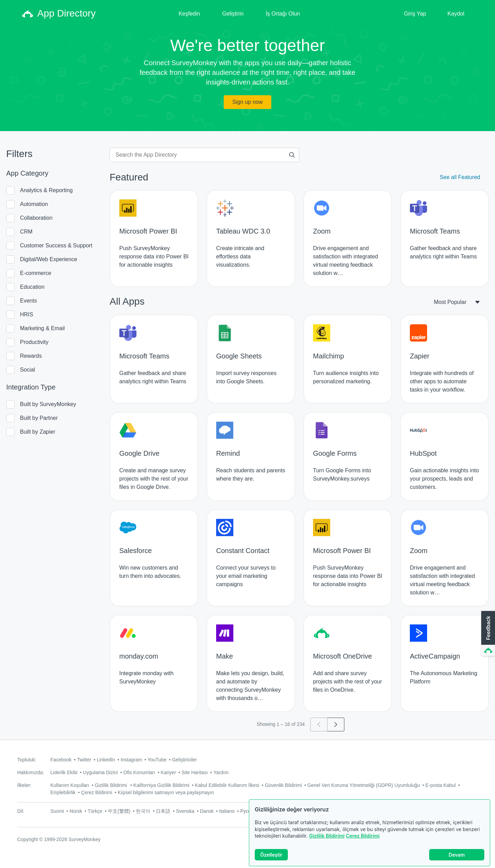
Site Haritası (195, 772)
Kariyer (168, 772)
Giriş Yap (415, 14)
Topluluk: (27, 760)
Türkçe (95, 811)
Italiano (227, 811)
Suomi (57, 811)
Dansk (207, 811)
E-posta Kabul (441, 785)
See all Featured (460, 177)
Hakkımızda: (31, 772)
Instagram (131, 760)
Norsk (76, 811)
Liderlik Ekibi (64, 772)
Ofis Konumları (139, 772)
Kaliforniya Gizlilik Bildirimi (161, 785)
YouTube (157, 760)
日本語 (163, 811)
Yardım (221, 772)
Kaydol (456, 14)
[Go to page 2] (336, 724)
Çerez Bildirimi (363, 836)
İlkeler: (24, 785)
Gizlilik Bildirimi (327, 836)
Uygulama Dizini (100, 772)
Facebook (61, 760)
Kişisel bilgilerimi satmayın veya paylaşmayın (166, 792)
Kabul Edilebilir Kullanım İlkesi (227, 785)
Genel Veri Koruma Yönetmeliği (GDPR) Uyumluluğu (364, 785)
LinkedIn (106, 760)
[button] (487, 634)
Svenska (185, 811)
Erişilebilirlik (63, 792)
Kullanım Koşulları (70, 785)
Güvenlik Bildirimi (283, 785)
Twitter (84, 760)
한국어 (143, 811)
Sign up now (247, 102)
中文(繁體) (119, 811)
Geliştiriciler (184, 760)
